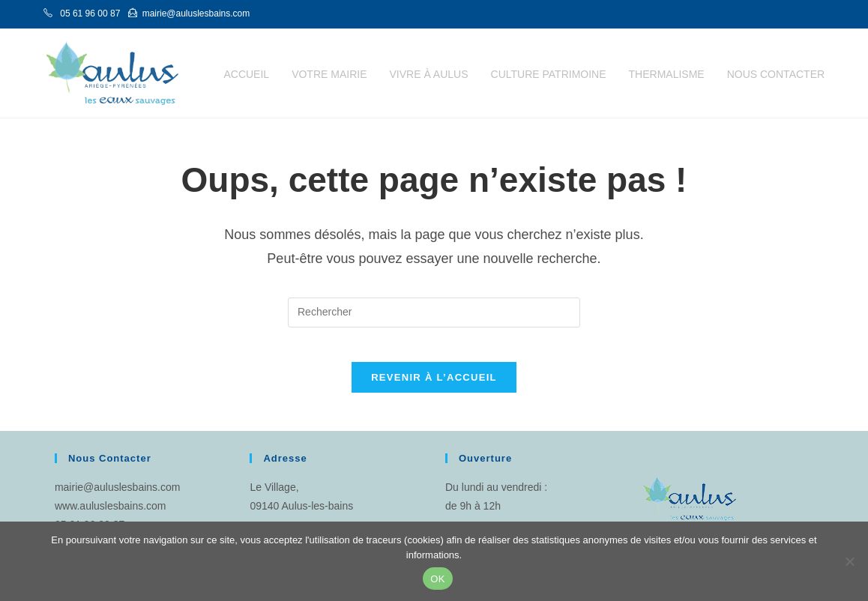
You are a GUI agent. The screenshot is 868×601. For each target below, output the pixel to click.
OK (437, 579)
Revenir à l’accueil (434, 389)
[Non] (849, 561)
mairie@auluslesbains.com (118, 498)
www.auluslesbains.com (111, 517)
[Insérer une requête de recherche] (434, 312)
